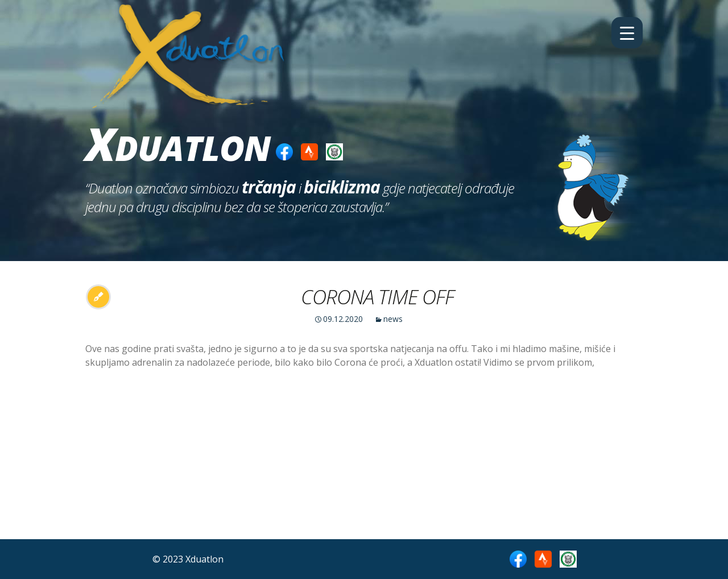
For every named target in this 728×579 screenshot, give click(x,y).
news (393, 319)
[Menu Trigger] (627, 33)
